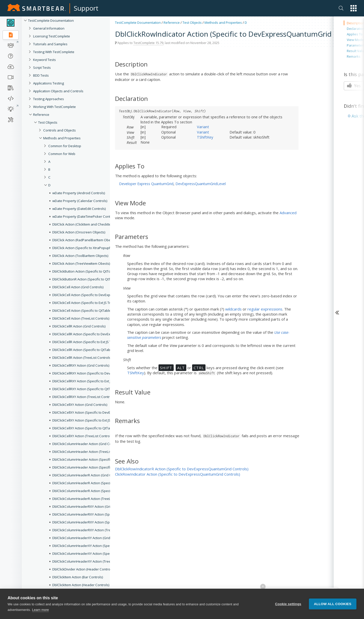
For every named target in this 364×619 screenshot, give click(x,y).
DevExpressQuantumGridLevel (201, 184)
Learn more (40, 610)
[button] (354, 8)
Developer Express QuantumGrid (146, 184)
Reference (172, 23)
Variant (203, 127)
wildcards (233, 309)
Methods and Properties (223, 23)
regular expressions (265, 309)
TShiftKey (205, 137)
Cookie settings (288, 604)
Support (86, 8)
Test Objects (192, 23)
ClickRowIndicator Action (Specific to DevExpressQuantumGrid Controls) (178, 474)
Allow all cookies (333, 604)
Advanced (288, 213)
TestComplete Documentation (51, 20)
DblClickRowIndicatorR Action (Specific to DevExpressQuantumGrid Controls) (182, 469)
